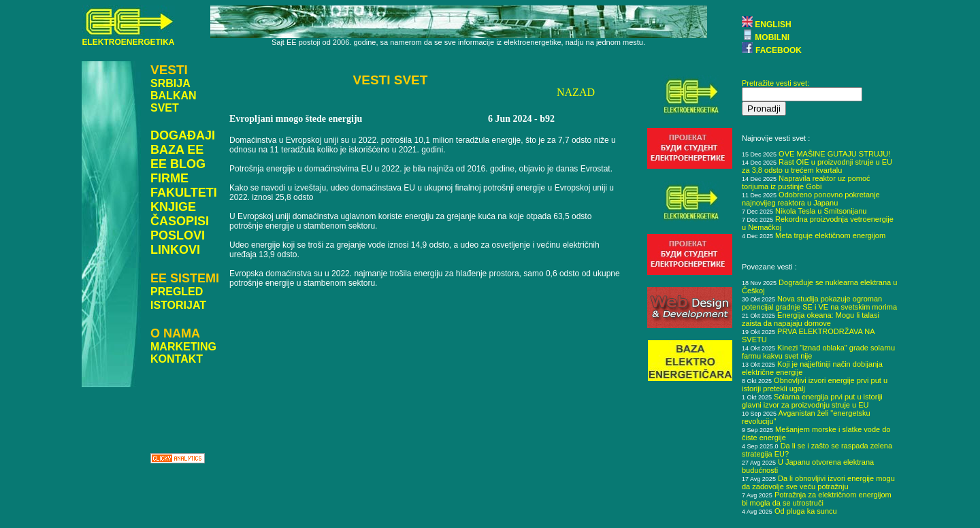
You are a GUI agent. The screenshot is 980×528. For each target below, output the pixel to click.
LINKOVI (175, 250)
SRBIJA (170, 83)
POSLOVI (178, 235)
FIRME (169, 178)
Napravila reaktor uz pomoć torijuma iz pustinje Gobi (806, 182)
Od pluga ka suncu (806, 511)
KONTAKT (177, 359)
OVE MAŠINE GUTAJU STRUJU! (834, 154)
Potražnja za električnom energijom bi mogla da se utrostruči (817, 499)
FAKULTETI (184, 193)
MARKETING (183, 347)
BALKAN (174, 96)
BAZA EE (177, 150)
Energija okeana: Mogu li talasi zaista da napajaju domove (811, 319)
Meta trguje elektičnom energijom (830, 235)
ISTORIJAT (178, 305)
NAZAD (576, 92)
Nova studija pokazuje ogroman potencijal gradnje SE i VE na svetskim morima (819, 303)
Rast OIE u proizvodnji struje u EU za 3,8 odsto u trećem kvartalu (817, 166)
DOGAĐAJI (183, 135)
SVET (165, 108)
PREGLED (177, 292)
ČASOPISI (180, 221)
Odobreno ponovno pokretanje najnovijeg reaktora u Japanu (811, 199)
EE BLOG (178, 164)
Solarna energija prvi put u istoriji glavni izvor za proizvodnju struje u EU (812, 401)
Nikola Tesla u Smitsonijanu (821, 211)
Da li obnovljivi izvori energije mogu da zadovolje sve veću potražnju (818, 482)
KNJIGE (173, 207)
